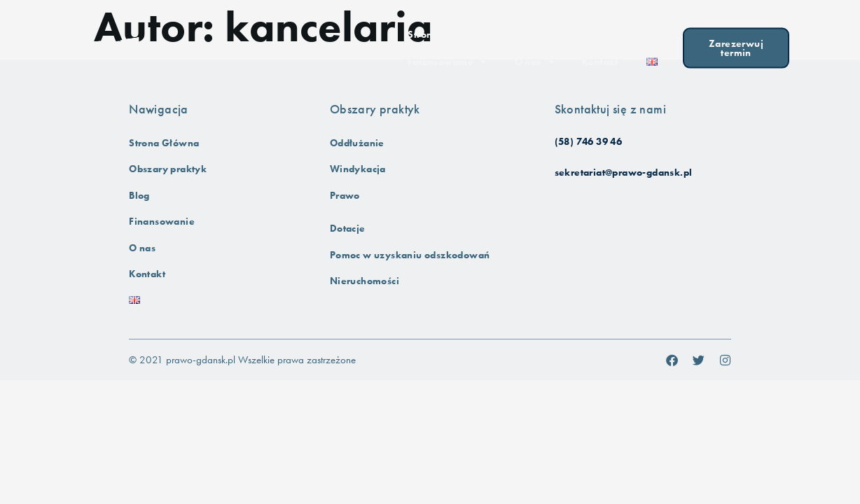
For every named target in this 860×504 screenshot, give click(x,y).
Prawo (345, 196)
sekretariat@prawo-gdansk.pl (624, 173)
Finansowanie (447, 60)
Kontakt (600, 60)
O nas (534, 60)
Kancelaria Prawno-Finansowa (254, 46)
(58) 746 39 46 (589, 142)
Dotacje (348, 229)
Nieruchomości (365, 281)
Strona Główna (443, 33)
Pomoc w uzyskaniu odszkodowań (410, 255)
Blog (641, 33)
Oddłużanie (357, 143)
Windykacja (358, 169)
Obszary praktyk (552, 33)
